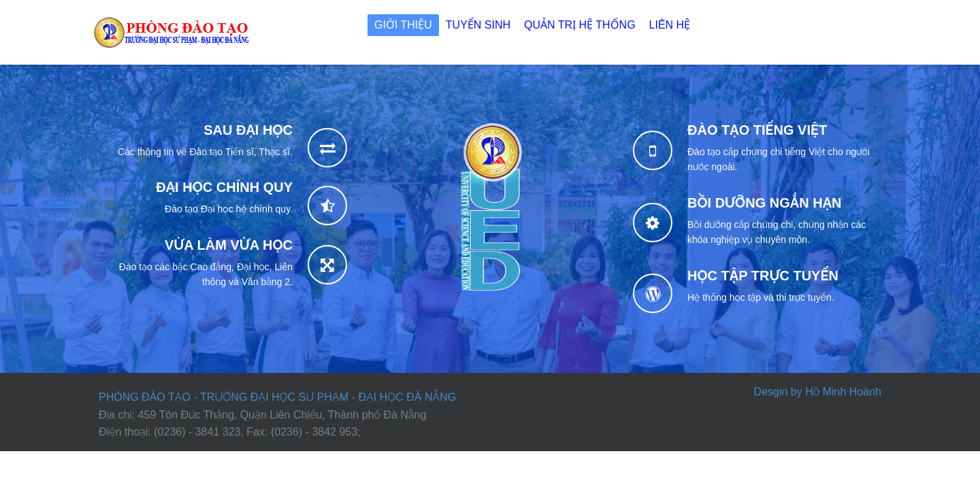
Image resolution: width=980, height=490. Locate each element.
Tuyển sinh (478, 25)
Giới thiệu (403, 25)
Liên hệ (670, 25)
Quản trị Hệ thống (580, 25)
